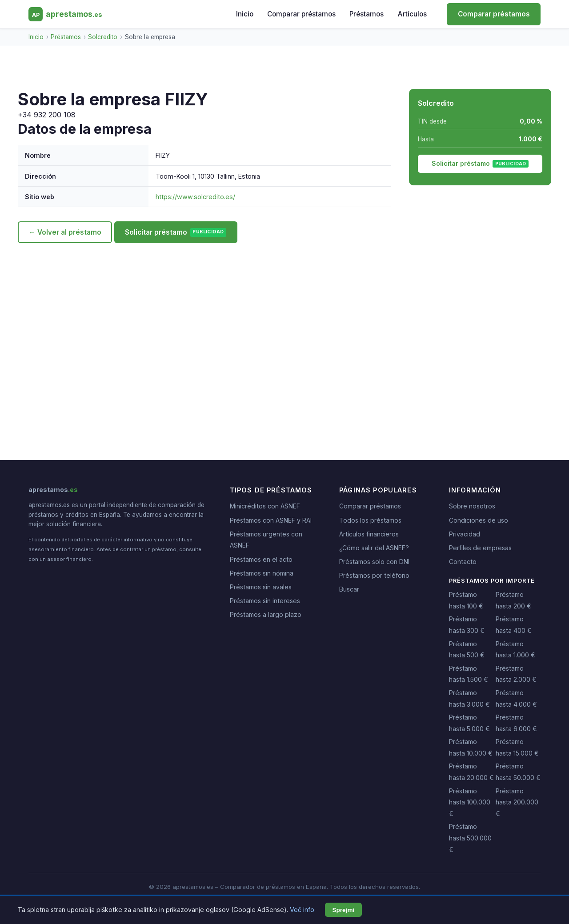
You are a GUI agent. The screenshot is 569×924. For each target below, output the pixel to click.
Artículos (412, 14)
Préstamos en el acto (261, 559)
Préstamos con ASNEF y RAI (271, 520)
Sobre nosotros (472, 506)
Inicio (245, 14)
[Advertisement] (284, 327)
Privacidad (465, 534)
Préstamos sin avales (261, 587)
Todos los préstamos (370, 520)
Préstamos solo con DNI (374, 562)
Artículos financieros (369, 534)
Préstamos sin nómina (262, 573)
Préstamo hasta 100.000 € (470, 802)
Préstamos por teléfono (374, 575)
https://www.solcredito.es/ (195, 197)
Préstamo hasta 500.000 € (470, 838)
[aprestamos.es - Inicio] (65, 14)
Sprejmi (343, 910)
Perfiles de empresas (480, 548)
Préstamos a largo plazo (266, 614)
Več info (302, 910)
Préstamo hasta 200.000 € (517, 802)
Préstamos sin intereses (265, 601)
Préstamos (367, 14)
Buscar (349, 589)
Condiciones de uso (479, 520)
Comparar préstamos (301, 14)
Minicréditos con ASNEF (265, 506)
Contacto (463, 562)
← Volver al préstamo (65, 232)
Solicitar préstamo (176, 232)
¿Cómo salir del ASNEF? (374, 548)
